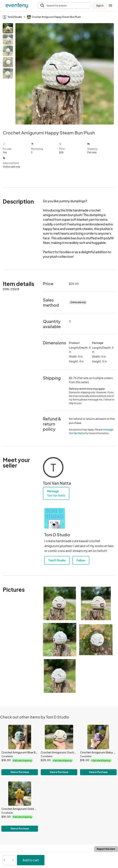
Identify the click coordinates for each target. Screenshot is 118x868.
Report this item (106, 849)
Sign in (100, 5)
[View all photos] (65, 74)
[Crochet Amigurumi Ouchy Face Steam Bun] (59, 750)
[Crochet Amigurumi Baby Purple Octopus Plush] (98, 750)
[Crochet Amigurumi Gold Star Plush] (20, 807)
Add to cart (31, 860)
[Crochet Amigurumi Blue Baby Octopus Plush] (20, 750)
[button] (64, 6)
